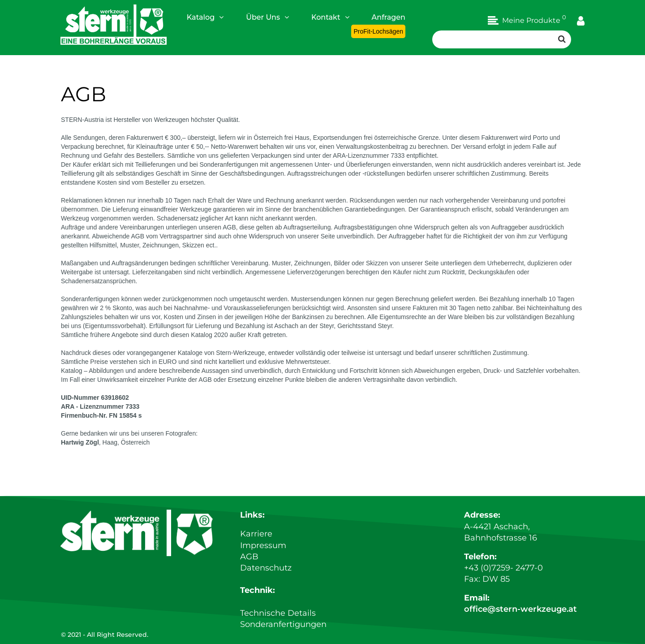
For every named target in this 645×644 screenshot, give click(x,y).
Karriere (256, 534)
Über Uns (267, 17)
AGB (249, 557)
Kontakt (330, 17)
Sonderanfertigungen (283, 624)
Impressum (263, 545)
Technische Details (278, 613)
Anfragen (389, 17)
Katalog (205, 17)
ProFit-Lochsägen (378, 31)
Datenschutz (266, 568)
